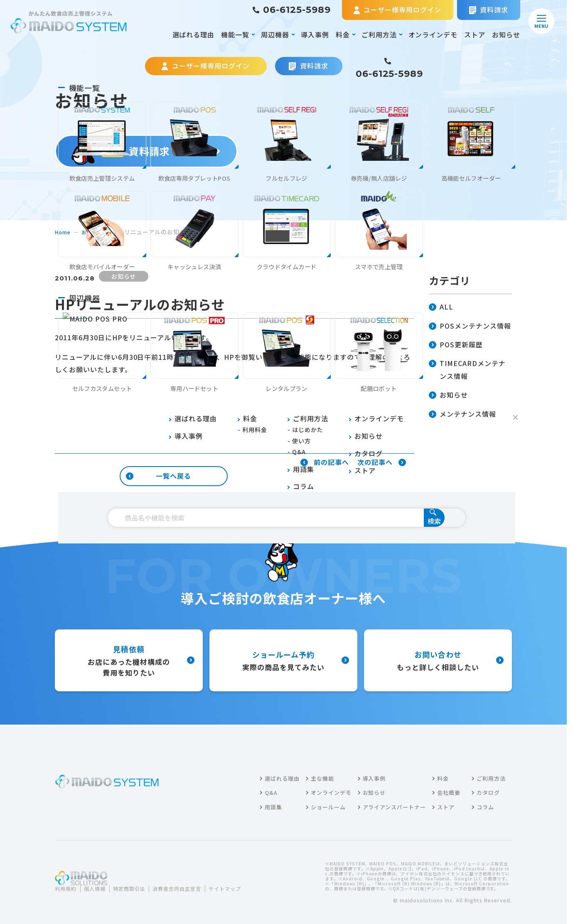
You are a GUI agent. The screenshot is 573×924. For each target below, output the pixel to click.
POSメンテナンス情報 (470, 326)
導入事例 (315, 34)
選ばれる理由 (194, 34)
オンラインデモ (433, 34)
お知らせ (506, 34)
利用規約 (67, 883)
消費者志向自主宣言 (192, 883)
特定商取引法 (138, 883)
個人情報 (100, 883)
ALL (441, 307)
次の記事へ (382, 462)
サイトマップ (77, 894)
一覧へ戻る (159, 476)
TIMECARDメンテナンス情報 (467, 370)
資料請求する (146, 151)
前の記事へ (325, 462)
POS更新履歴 (456, 345)
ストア (475, 34)
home (64, 232)
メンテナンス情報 (462, 414)
